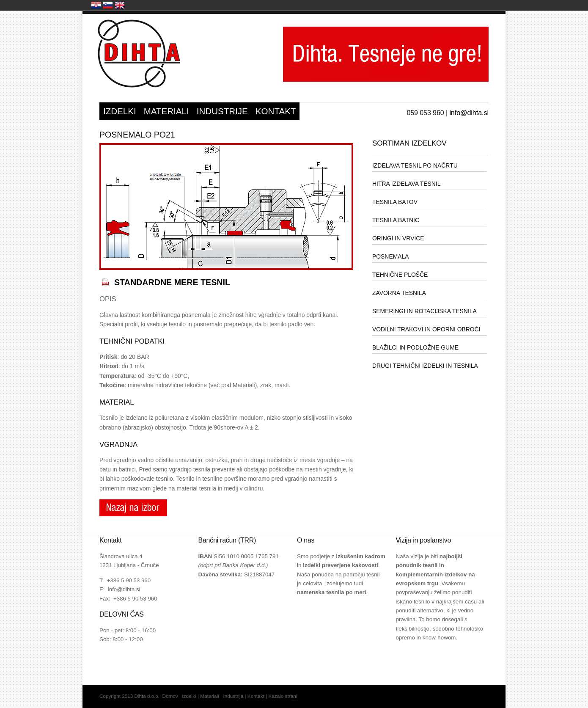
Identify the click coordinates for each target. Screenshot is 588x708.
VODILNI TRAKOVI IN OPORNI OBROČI (426, 329)
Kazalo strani (283, 696)
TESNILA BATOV (395, 202)
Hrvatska (96, 5)
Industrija (233, 696)
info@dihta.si (469, 113)
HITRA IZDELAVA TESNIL (407, 184)
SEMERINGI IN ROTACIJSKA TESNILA (425, 311)
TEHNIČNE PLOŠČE (400, 275)
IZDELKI (120, 111)
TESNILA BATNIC (396, 220)
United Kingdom (120, 5)
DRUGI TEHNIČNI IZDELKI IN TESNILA (425, 366)
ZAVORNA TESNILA (399, 293)
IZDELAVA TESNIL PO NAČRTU (415, 165)
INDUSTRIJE (222, 111)
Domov (170, 696)
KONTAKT (276, 111)
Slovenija (108, 5)
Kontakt (256, 696)
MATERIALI (166, 111)
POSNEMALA (391, 256)
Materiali (210, 696)
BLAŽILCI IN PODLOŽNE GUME (415, 347)
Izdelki (189, 696)
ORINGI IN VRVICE (398, 238)
